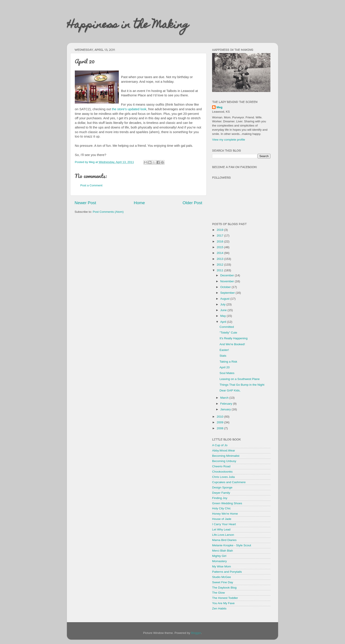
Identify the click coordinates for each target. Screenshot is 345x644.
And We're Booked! (232, 344)
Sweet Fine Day (223, 582)
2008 (220, 428)
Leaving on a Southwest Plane (240, 379)
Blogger (196, 633)
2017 (220, 236)
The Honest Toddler (225, 598)
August (225, 299)
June (224, 310)
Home (139, 203)
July (223, 304)
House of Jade (222, 519)
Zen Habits (219, 608)
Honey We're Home (225, 514)
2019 (220, 230)
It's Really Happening (234, 338)
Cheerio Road (221, 466)
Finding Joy (220, 498)
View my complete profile (229, 140)
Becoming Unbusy (224, 461)
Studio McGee (222, 577)
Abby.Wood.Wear (224, 450)
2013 (220, 259)
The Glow (218, 593)
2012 (220, 265)
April (224, 322)
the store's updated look (129, 109)
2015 (220, 247)
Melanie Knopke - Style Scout (232, 545)
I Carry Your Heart (224, 524)
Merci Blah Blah (223, 551)
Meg (219, 107)
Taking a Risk (228, 362)
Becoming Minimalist (226, 456)
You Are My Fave (223, 603)
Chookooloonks (222, 472)
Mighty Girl (219, 556)
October (226, 287)
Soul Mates (227, 373)
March (225, 398)
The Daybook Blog (224, 588)
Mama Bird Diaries (224, 540)
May (223, 316)
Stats (223, 356)
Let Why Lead (221, 529)
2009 (220, 422)
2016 (220, 241)
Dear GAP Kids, (230, 390)
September (228, 293)
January (226, 409)
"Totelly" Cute (228, 333)
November (228, 281)
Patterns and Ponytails (227, 572)
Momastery (219, 561)
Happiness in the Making (128, 26)
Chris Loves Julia (223, 477)
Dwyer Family (221, 493)
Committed (227, 327)
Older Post (192, 203)
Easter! (224, 350)
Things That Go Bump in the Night (242, 385)
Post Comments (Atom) (108, 212)
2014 (220, 253)
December (228, 275)
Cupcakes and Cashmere (229, 482)
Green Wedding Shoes (227, 503)
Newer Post (85, 203)
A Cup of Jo (220, 445)
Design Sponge (222, 487)
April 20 (225, 367)
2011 (220, 270)
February (227, 404)
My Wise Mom (222, 566)
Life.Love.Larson (223, 535)
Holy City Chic (221, 508)
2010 (220, 417)
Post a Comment (91, 185)
